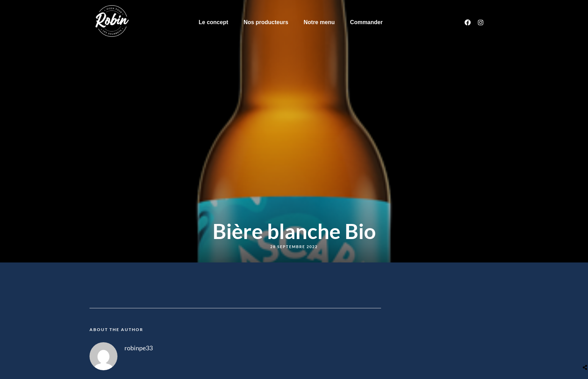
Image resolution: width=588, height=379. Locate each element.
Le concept (213, 22)
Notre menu (319, 22)
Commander (366, 22)
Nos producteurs (266, 22)
